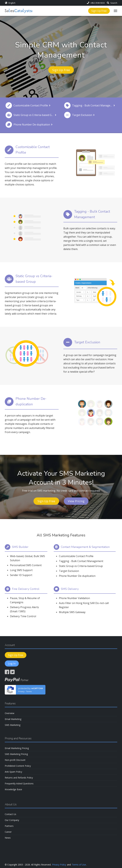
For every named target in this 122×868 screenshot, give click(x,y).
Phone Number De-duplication (77, 576)
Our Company (12, 820)
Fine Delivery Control (26, 589)
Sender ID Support (21, 575)
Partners (9, 826)
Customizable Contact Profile (76, 556)
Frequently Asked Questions (19, 783)
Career (8, 832)
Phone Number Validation (74, 598)
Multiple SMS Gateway (72, 612)
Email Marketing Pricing (17, 748)
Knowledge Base (13, 789)
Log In (12, 663)
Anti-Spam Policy (13, 772)
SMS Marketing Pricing (16, 754)
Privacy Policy (59, 865)
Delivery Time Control (23, 616)
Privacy (21, 691)
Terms (29, 691)
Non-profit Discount (15, 760)
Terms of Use (79, 865)
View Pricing (76, 501)
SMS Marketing (13, 725)
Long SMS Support (21, 570)
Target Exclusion (69, 571)
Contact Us (10, 814)
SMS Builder (20, 547)
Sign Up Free (99, 11)
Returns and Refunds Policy (19, 778)
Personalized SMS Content (26, 565)
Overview (10, 713)
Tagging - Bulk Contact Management (81, 561)
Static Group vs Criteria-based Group (81, 566)
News (8, 838)
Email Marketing (13, 719)
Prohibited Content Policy (18, 766)
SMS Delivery (70, 589)
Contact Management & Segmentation (85, 547)
